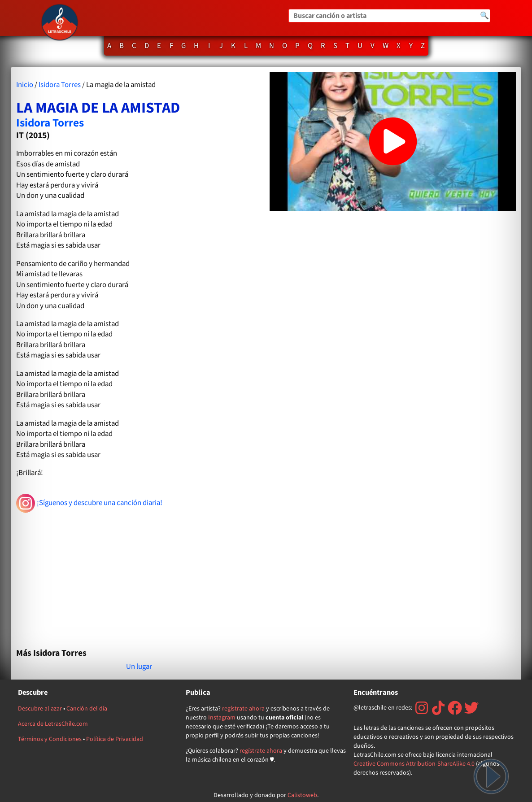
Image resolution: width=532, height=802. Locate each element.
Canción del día (87, 709)
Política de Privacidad (115, 739)
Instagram (222, 718)
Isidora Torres (60, 85)
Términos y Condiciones (50, 739)
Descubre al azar (40, 709)
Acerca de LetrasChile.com (53, 724)
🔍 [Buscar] (484, 16)
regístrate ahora (243, 709)
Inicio (25, 85)
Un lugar (139, 667)
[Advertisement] (139, 576)
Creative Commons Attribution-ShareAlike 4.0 (414, 764)
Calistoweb (302, 795)
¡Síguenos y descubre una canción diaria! (89, 503)
